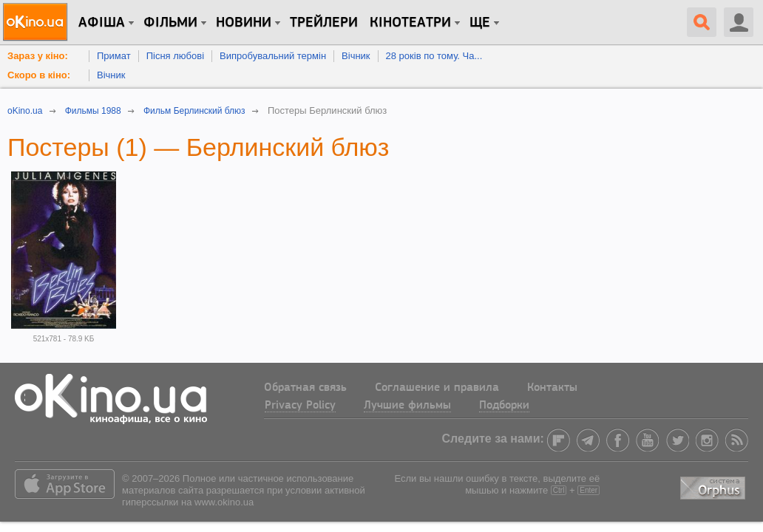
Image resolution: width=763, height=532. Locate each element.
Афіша (102, 23)
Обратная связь (305, 388)
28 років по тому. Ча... (434, 56)
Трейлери (324, 23)
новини (244, 23)
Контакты (552, 388)
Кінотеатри (410, 23)
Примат (114, 56)
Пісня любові (175, 56)
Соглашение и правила (437, 388)
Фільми (170, 23)
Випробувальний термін (273, 56)
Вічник (356, 56)
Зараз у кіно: (38, 56)
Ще (480, 23)
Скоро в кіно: (39, 75)
